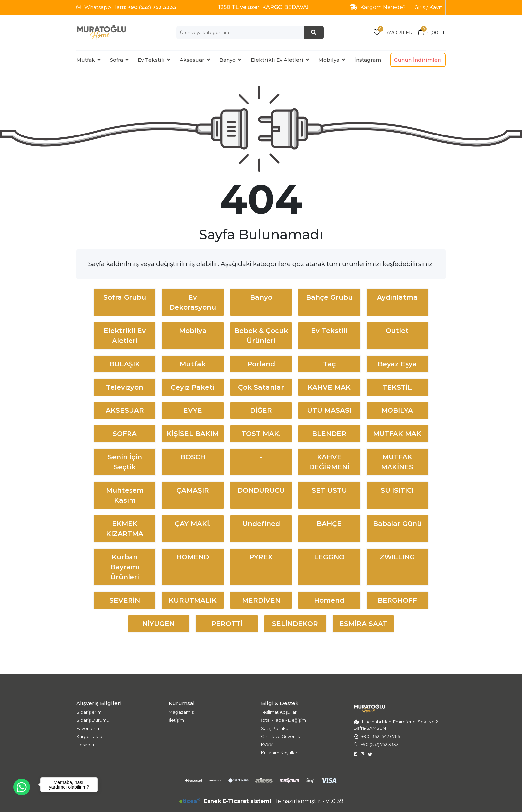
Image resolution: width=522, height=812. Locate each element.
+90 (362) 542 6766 (381, 736)
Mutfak (86, 60)
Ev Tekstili (151, 60)
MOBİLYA (397, 410)
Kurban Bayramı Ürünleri (125, 567)
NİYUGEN (159, 624)
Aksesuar (192, 60)
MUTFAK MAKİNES (397, 462)
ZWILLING (397, 557)
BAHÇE (329, 524)
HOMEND (193, 557)
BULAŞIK (125, 364)
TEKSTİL (397, 387)
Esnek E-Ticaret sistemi (226, 801)
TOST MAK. (261, 434)
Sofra (116, 60)
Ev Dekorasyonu (193, 302)
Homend (329, 600)
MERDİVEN (261, 600)
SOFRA (125, 434)
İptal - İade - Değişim (283, 720)
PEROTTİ (227, 624)
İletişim (176, 720)
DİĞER (261, 410)
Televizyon (125, 387)
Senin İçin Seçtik (125, 462)
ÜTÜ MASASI (329, 410)
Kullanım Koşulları (280, 753)
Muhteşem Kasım (125, 495)
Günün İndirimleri (418, 60)
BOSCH (193, 457)
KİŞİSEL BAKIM (193, 434)
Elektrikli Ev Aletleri (277, 60)
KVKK (267, 745)
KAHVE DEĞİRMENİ (329, 462)
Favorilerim (88, 728)
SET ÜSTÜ (329, 490)
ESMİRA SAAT (363, 624)
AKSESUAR (125, 410)
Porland (261, 364)
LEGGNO (329, 557)
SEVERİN (125, 600)
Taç (329, 364)
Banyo (228, 60)
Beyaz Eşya (397, 364)
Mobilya (329, 60)
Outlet (397, 331)
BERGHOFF (397, 600)
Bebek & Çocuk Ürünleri (261, 336)
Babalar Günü (397, 524)
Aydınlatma (397, 297)
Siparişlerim (89, 712)
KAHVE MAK (329, 387)
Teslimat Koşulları (279, 712)
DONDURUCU (261, 490)
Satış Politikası (276, 728)
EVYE (193, 410)
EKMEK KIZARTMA (125, 529)
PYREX (261, 557)
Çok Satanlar (261, 387)
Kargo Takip (89, 736)
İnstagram (368, 60)
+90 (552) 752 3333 (152, 7)
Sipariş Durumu (93, 720)
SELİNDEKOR (295, 624)
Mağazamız (181, 712)
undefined (261, 524)
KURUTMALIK (193, 600)
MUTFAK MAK (397, 434)
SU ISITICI (397, 490)
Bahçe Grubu (329, 297)
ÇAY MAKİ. (193, 524)
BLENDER (329, 434)
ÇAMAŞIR (193, 490)
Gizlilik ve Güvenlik (281, 736)
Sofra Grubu (125, 297)
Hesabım (86, 745)
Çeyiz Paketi (193, 387)
